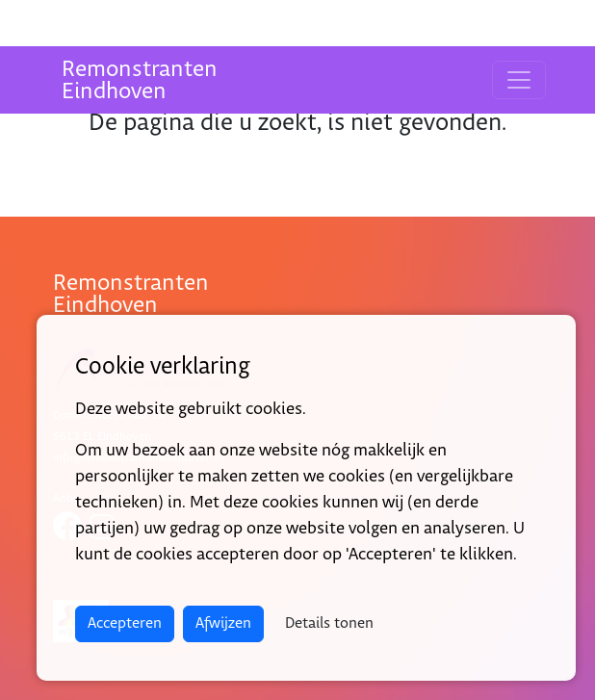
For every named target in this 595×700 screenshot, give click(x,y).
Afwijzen (223, 623)
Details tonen (329, 623)
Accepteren (125, 623)
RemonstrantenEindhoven (140, 80)
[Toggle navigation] (519, 80)
